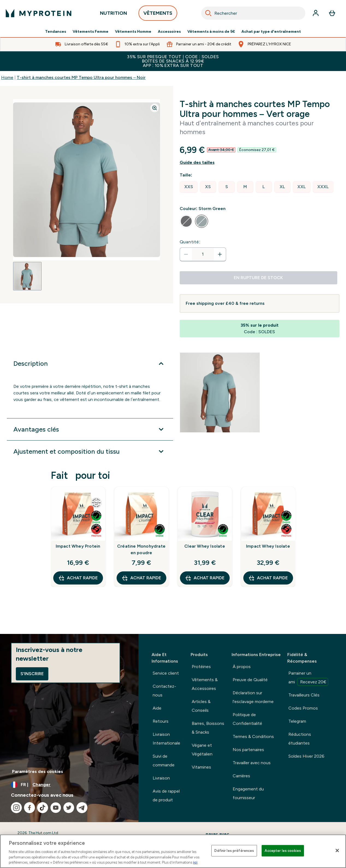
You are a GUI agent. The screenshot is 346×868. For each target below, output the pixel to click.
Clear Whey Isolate (205, 546)
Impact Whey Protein (78, 546)
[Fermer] (337, 851)
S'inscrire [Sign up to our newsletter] (32, 674)
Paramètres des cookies (38, 771)
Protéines (201, 667)
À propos (242, 667)
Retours (161, 721)
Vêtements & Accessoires (205, 684)
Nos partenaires (248, 750)
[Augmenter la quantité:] (220, 254)
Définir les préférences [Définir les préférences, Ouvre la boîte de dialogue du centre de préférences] (234, 851)
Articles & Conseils (201, 706)
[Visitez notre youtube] (56, 808)
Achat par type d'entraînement (271, 32)
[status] (203, 254)
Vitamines (201, 767)
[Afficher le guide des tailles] (260, 163)
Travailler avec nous (252, 763)
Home (7, 77)
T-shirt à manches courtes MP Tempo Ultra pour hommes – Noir (81, 77)
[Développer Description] (90, 364)
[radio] (189, 187)
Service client (166, 673)
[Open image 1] (27, 276)
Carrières (241, 776)
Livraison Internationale (166, 739)
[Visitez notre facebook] (29, 808)
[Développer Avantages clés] (90, 429)
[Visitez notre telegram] (82, 808)
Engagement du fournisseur (248, 793)
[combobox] (253, 13)
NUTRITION (113, 15)
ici (195, 862)
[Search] (208, 13)
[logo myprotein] (39, 13)
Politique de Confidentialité (247, 719)
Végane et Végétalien (202, 750)
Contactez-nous (164, 691)
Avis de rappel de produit (166, 795)
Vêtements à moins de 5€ (211, 32)
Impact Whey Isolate (268, 546)
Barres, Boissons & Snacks (208, 728)
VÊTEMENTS (158, 15)
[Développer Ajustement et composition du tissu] (90, 451)
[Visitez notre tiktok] (43, 808)
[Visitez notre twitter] (69, 808)
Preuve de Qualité (250, 680)
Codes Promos (303, 708)
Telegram (297, 721)
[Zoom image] (155, 108)
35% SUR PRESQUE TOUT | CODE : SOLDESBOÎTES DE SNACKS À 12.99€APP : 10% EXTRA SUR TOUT (173, 61)
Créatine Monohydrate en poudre (141, 549)
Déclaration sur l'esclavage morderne (253, 697)
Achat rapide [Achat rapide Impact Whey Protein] (78, 578)
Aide (157, 708)
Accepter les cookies (283, 851)
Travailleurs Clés (304, 695)
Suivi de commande (164, 761)
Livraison (161, 778)
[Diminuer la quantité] (186, 254)
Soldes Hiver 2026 (306, 756)
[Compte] (316, 13)
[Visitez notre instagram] (16, 808)
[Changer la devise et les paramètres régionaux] (69, 785)
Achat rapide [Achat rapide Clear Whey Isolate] (205, 578)
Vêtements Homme (133, 32)
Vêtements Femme (91, 32)
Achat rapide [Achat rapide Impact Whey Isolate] (268, 578)
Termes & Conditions (253, 736)
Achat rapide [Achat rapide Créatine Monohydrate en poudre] (141, 578)
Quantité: (190, 242)
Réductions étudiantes (300, 739)
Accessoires (169, 32)
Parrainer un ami (308, 678)
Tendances (56, 32)
